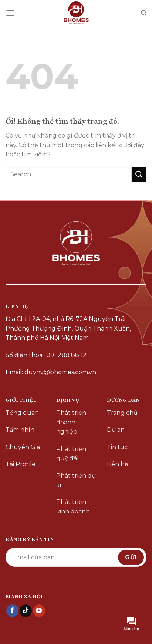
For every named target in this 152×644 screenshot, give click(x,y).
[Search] (144, 13)
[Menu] (10, 13)
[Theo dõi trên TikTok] (26, 611)
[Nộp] (139, 174)
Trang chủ (122, 413)
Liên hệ (118, 464)
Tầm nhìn (20, 430)
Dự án (116, 430)
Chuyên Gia (23, 447)
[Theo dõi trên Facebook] (12, 611)
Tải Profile (21, 464)
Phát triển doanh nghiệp (71, 422)
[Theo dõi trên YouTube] (39, 611)
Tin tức (117, 447)
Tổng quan (22, 413)
